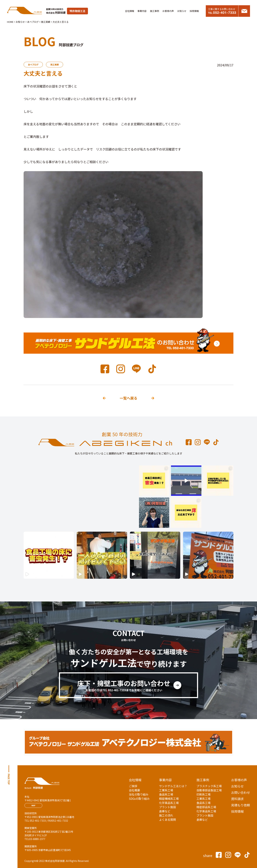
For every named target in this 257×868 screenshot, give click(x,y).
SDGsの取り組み (139, 799)
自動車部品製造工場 (209, 790)
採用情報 (194, 11)
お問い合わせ (241, 792)
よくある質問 (167, 820)
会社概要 (134, 790)
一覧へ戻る (128, 398)
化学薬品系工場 (169, 803)
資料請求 (237, 799)
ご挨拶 (133, 786)
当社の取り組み (139, 794)
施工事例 (155, 11)
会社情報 (130, 11)
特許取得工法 (77, 11)
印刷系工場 (204, 794)
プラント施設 (167, 807)
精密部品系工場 (206, 807)
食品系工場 (166, 794)
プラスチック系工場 (209, 786)
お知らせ (182, 11)
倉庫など (165, 811)
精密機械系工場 (169, 799)
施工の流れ (166, 815)
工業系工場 (166, 790)
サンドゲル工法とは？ (173, 786)
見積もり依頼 (241, 805)
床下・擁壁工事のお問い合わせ (124, 685)
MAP (33, 805)
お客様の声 (168, 11)
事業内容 (142, 11)
